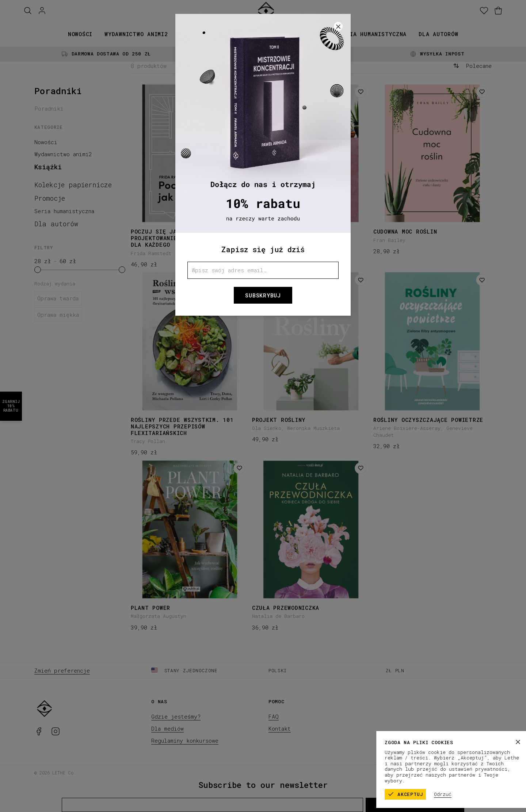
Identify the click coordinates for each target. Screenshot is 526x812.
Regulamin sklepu (405, 772)
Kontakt (280, 728)
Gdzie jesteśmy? (176, 716)
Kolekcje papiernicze (251, 34)
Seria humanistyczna (373, 34)
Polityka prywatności (463, 772)
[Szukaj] (28, 11)
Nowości (80, 34)
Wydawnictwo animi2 (136, 34)
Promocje (313, 34)
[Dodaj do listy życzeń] (239, 92)
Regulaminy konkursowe (185, 740)
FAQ (274, 716)
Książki (192, 34)
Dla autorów (438, 34)
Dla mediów (167, 728)
